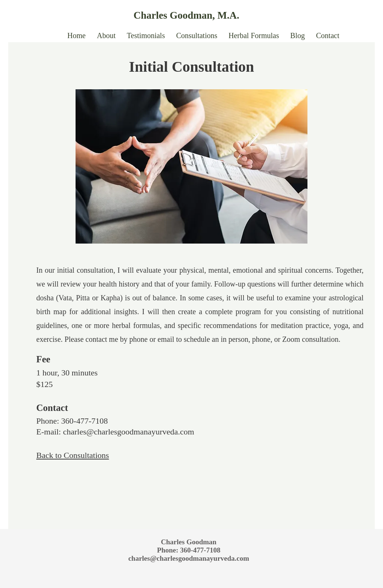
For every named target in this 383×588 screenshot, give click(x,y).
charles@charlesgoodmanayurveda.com (128, 432)
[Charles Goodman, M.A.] (202, 16)
